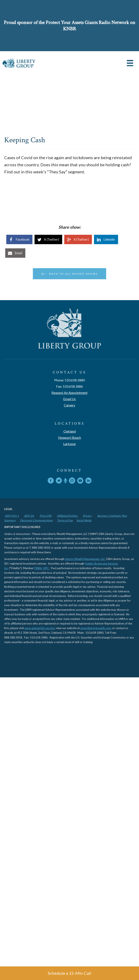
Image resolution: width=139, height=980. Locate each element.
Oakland (70, 431)
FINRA (38, 568)
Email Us (69, 399)
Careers (69, 405)
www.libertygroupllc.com (96, 628)
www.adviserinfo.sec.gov (40, 628)
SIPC (46, 568)
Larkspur (70, 444)
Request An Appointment (69, 393)
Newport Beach (70, 437)
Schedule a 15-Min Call (69, 973)
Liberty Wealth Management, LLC (85, 559)
